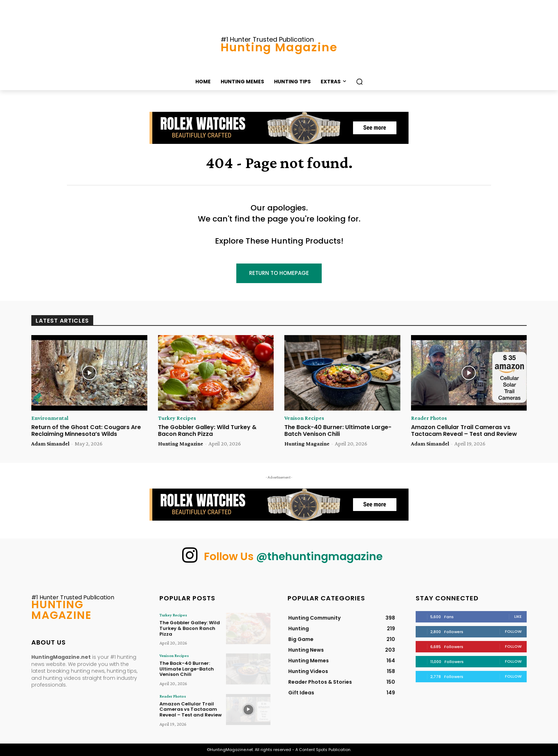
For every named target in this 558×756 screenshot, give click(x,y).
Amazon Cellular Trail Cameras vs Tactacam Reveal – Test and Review (464, 431)
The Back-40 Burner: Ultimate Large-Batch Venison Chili (338, 431)
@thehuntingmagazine (319, 557)
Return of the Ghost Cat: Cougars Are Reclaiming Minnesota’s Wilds (86, 431)
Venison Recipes (304, 418)
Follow (513, 631)
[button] (359, 82)
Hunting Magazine (181, 444)
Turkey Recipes (177, 418)
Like (518, 616)
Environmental (50, 418)
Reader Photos (429, 418)
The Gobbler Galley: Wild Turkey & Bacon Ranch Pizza (207, 431)
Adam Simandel (50, 444)
